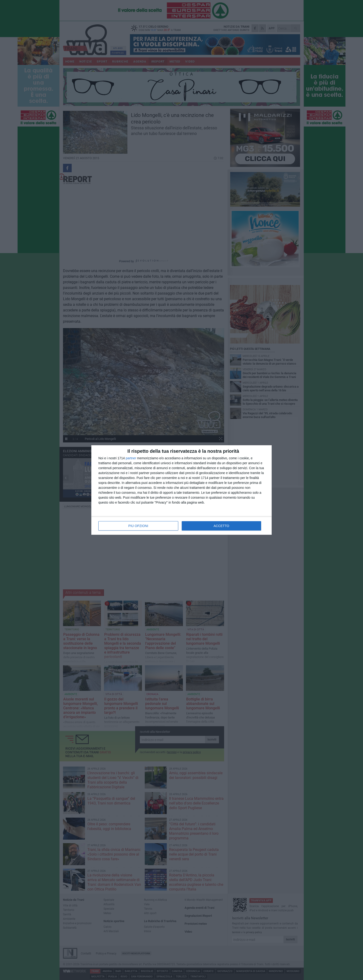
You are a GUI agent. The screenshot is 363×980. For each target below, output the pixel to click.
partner (131, 458)
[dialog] (181, 490)
